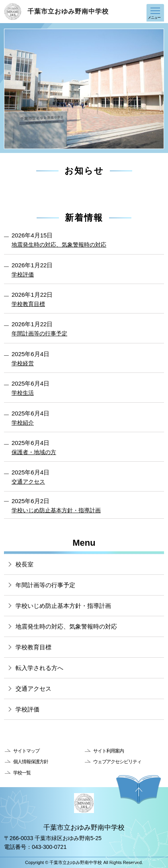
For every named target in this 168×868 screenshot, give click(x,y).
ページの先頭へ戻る (139, 790)
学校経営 (23, 363)
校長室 (24, 564)
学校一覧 (22, 773)
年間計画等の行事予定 (39, 333)
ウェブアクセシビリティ (117, 762)
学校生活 (23, 393)
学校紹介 (23, 423)
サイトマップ (26, 751)
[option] (84, 89)
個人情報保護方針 (31, 762)
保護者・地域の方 (34, 452)
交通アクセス (28, 482)
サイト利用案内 (108, 751)
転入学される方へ (39, 668)
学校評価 (23, 274)
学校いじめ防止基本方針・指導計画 (56, 510)
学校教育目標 (28, 304)
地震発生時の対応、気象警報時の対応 (59, 245)
